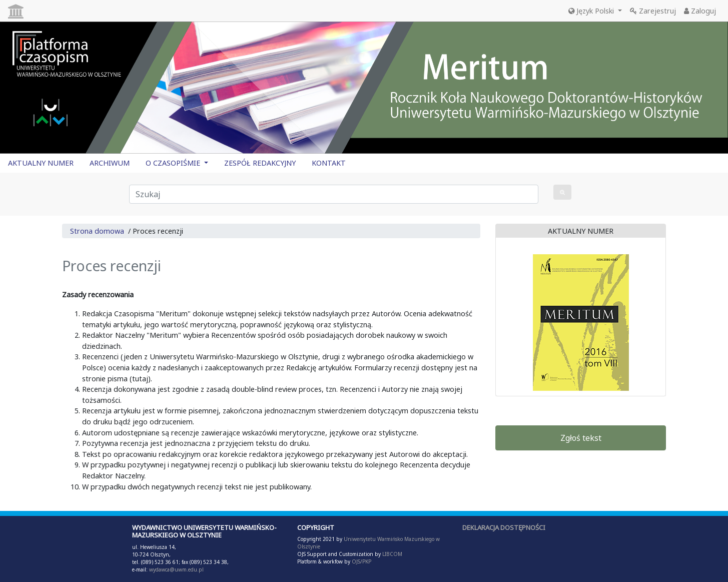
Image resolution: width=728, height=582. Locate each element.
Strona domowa (97, 231)
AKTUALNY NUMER (41, 163)
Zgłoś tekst (581, 438)
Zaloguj (700, 11)
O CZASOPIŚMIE (174, 163)
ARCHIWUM (110, 163)
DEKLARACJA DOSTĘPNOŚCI (504, 527)
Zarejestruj (653, 11)
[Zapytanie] (334, 194)
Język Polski (592, 11)
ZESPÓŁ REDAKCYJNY (260, 163)
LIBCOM (392, 554)
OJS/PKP (361, 561)
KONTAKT (329, 163)
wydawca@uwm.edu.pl (176, 569)
